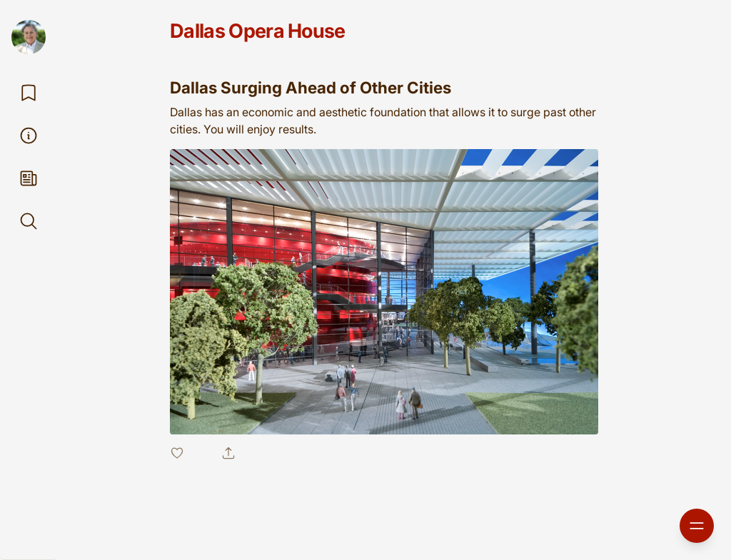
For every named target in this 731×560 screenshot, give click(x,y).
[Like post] (187, 453)
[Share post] (228, 453)
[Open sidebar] (697, 526)
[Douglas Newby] (29, 37)
